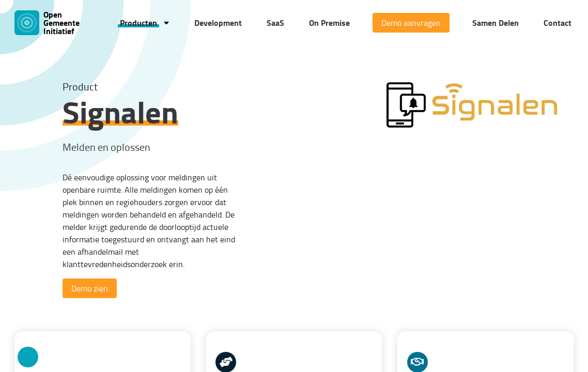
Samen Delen (496, 22)
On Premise (329, 22)
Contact (558, 22)
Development (218, 22)
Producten (138, 22)
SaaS (275, 22)
